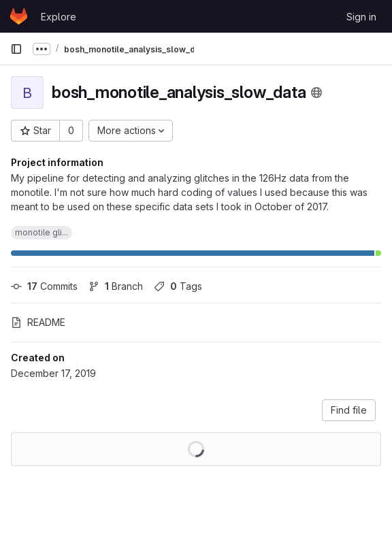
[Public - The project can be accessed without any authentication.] (316, 93)
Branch (116, 286)
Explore (59, 17)
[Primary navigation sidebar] (16, 49)
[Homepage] (19, 16)
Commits (44, 286)
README (38, 322)
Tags (178, 286)
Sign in (361, 17)
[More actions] (131, 131)
